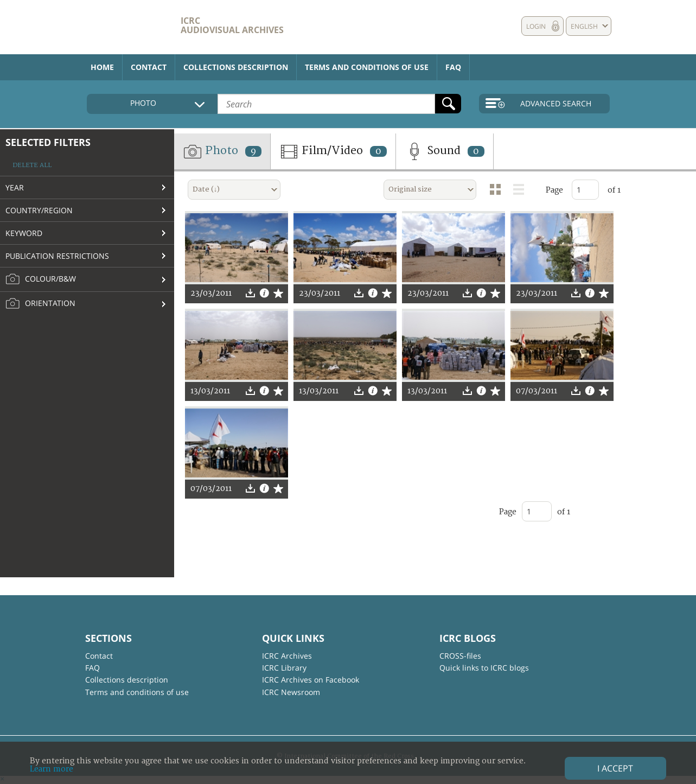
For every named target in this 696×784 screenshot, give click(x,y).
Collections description (236, 67)
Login (536, 26)
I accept (615, 768)
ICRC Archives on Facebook (311, 680)
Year (15, 187)
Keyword (24, 233)
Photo (222, 151)
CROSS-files (460, 656)
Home (102, 67)
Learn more (52, 769)
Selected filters (48, 142)
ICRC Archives (287, 656)
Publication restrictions (57, 256)
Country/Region (39, 210)
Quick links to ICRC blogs (484, 668)
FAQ (453, 67)
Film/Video (333, 151)
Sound (445, 151)
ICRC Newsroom (291, 692)
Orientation (40, 304)
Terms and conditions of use (367, 67)
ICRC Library (284, 668)
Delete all (32, 165)
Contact (149, 67)
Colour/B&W (41, 279)
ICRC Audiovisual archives (232, 25)
